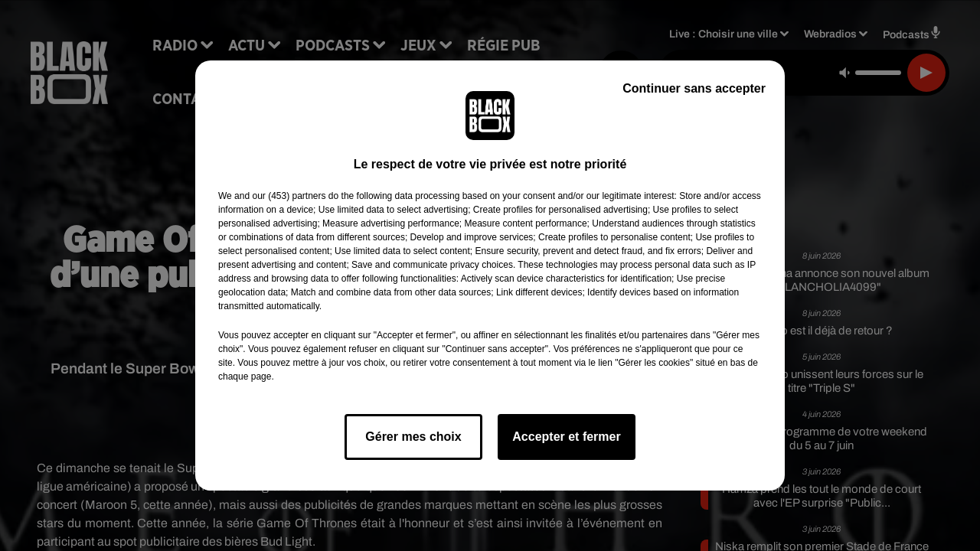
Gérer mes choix (413, 437)
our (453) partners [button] (289, 196)
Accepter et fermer (566, 437)
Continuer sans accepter (694, 88)
